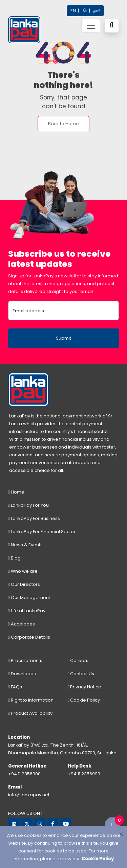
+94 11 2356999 (84, 774)
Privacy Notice (85, 687)
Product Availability (30, 713)
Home (16, 492)
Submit (63, 338)
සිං (84, 11)
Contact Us (81, 674)
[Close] (121, 834)
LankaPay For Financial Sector (42, 532)
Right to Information (31, 700)
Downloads (22, 674)
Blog (14, 558)
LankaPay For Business (34, 518)
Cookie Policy (84, 700)
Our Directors (24, 584)
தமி (97, 11)
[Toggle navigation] (91, 26)
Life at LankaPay (27, 611)
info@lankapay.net (29, 795)
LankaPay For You (28, 505)
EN (73, 11)
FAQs (15, 687)
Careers (78, 660)
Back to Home (63, 124)
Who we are (23, 571)
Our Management (29, 598)
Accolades (22, 624)
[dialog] (63, 847)
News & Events (25, 545)
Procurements (25, 660)
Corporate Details (29, 637)
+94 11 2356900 (24, 774)
